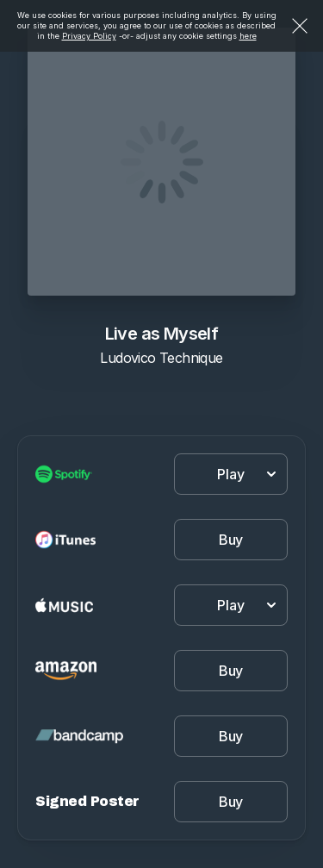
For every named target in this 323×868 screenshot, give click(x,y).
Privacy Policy (89, 36)
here (248, 36)
